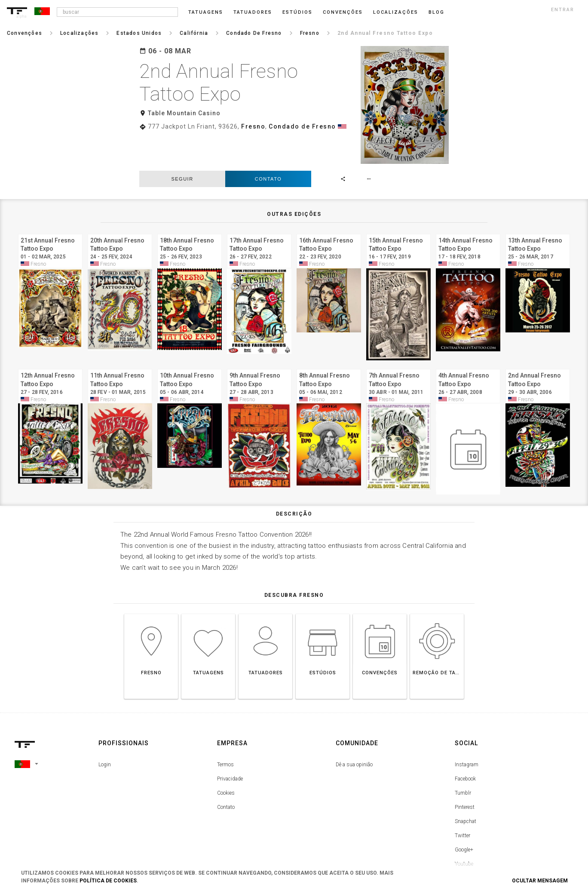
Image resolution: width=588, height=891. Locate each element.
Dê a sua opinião (354, 730)
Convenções (343, 12)
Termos (225, 730)
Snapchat (465, 787)
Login (105, 730)
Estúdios (297, 12)
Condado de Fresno (302, 126)
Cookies (226, 758)
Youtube (464, 829)
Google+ (464, 815)
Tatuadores (253, 12)
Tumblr (463, 758)
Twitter (462, 801)
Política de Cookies (108, 881)
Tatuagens (206, 12)
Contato (268, 144)
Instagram (467, 730)
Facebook (465, 744)
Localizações (396, 12)
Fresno (253, 126)
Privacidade (230, 744)
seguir (182, 144)
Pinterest (465, 772)
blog (436, 12)
